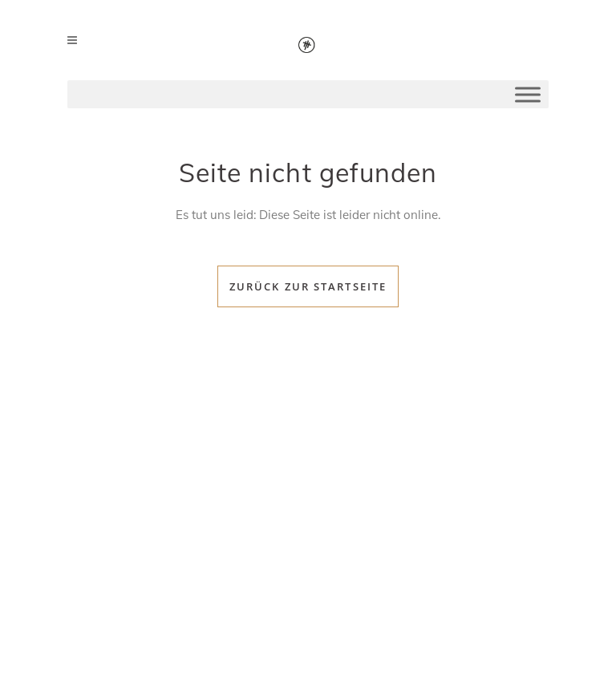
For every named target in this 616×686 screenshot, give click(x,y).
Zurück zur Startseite (308, 286)
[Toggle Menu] (528, 94)
